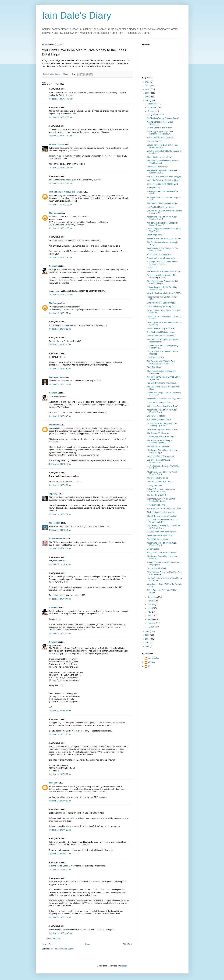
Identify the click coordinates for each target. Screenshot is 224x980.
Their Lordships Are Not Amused (161, 512)
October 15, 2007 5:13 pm (60, 711)
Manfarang (54, 213)
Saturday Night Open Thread (159, 420)
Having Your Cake (155, 485)
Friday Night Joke (154, 235)
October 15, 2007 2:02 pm (60, 384)
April (150, 616)
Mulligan (53, 783)
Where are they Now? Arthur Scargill (162, 429)
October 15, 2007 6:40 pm (60, 870)
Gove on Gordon (154, 141)
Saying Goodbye (154, 188)
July (149, 604)
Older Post (127, 944)
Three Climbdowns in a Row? (159, 157)
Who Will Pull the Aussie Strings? (161, 303)
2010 (148, 89)
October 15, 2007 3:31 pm (60, 514)
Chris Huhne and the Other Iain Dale (162, 184)
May (149, 612)
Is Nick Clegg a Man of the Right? (161, 437)
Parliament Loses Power (157, 167)
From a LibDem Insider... (157, 568)
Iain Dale (152, 662)
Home (88, 944)
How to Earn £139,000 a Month (160, 138)
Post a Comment (53, 939)
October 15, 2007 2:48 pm (60, 416)
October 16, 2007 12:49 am (61, 933)
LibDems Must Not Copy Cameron (162, 532)
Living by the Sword (155, 114)
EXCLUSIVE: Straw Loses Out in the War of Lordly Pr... (162, 521)
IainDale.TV (152, 268)
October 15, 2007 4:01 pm (60, 549)
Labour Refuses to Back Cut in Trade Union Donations (163, 146)
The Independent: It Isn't (157, 478)
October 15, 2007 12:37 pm (61, 258)
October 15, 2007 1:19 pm (60, 329)
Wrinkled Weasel (57, 144)
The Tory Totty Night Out (157, 495)
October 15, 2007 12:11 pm (61, 136)
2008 (148, 97)
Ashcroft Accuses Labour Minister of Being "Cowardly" (162, 224)
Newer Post (48, 944)
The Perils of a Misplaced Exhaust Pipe (164, 271)
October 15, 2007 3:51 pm (60, 530)
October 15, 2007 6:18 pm (60, 830)
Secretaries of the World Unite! (160, 535)
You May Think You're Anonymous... (162, 383)
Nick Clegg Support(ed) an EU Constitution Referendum (160, 133)
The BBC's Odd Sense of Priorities (162, 516)
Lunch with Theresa (155, 358)
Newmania (54, 266)
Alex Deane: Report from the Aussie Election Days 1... (162, 172)
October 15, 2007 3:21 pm (60, 485)
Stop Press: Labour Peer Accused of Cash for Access (162, 282)
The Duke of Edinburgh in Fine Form (162, 203)
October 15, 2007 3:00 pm (60, 464)
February (151, 623)
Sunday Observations (156, 416)
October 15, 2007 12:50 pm (61, 295)
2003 (148, 643)
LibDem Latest (153, 549)
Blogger (123, 966)
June (150, 608)
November (152, 107)
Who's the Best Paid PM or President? (163, 180)
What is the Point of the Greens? (161, 456)
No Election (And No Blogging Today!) (163, 118)
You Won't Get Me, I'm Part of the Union (164, 509)
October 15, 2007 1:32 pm (60, 345)
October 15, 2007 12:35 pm (61, 228)
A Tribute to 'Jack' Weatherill (159, 254)
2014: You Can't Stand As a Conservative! (159, 461)
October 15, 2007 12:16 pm (61, 183)
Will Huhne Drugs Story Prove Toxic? (163, 406)
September (152, 597)
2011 (148, 86)
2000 (148, 646)
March (150, 619)
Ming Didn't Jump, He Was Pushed (162, 553)
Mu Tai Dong (55, 523)
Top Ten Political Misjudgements (161, 332)
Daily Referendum (57, 539)
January (151, 627)
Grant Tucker (153, 658)
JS (149, 666)
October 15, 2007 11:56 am (61, 117)
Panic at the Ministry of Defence (160, 482)
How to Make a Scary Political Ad (161, 328)
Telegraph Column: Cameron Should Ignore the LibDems (162, 263)
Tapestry (53, 494)
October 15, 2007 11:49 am (61, 99)
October (151, 111)
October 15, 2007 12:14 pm (61, 168)
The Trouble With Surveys (158, 433)
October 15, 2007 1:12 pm (60, 313)
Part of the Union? (155, 367)
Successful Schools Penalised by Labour (164, 399)
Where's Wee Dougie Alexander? (161, 336)
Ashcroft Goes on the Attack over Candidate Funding (161, 490)
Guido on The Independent (158, 403)
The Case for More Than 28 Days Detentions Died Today (161, 362)
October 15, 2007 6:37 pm (60, 854)
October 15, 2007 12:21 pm (61, 205)
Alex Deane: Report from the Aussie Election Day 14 (162, 218)
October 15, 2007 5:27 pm (60, 774)
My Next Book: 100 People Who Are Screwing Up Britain (162, 424)
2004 (148, 639)
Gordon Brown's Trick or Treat (160, 128)
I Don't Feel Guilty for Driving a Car (162, 307)
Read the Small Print (156, 505)
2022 (148, 82)
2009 (148, 93)
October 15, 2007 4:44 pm (60, 599)
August (151, 601)
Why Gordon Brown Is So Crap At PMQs (164, 293)
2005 (148, 635)
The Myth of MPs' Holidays (158, 447)
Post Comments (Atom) (64, 949)
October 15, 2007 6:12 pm (60, 801)
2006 (148, 631)
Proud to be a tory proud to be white (66, 192)
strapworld (54, 425)
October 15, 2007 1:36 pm (60, 369)
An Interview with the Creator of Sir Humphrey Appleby (162, 276)
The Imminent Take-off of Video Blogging (164, 176)
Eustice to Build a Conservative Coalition (164, 239)
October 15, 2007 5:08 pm (60, 633)
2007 (148, 100)
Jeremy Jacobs (56, 377)
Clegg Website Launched (158, 539)
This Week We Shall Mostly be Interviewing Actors (160, 442)
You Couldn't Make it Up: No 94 (160, 207)
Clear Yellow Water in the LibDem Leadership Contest (161, 500)
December (152, 104)
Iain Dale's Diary (77, 15)
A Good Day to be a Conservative (161, 258)
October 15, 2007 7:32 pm (60, 917)
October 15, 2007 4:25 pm (60, 564)
